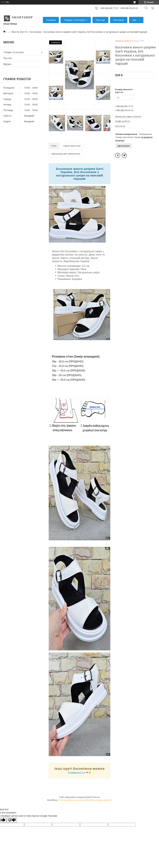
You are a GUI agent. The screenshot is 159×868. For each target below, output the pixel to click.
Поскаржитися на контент (72, 800)
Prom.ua (96, 797)
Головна (51, 20)
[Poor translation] (12, 820)
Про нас (100, 20)
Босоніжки (35, 32)
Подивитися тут (77, 772)
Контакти (119, 20)
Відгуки (7, 64)
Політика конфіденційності (99, 800)
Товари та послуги (74, 20)
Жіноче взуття (20, 32)
